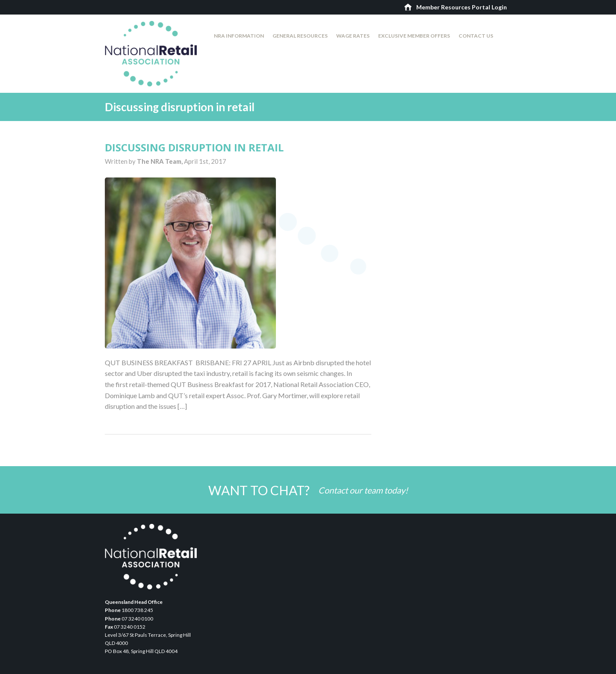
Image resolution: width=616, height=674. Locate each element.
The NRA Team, (160, 161)
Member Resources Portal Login (462, 7)
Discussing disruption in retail (194, 147)
